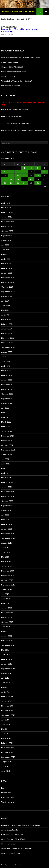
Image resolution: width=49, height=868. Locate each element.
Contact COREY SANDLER (12, 67)
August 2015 (7, 673)
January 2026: (15, 123)
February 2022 (7, 427)
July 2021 (5, 459)
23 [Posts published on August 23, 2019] (31, 179)
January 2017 (7, 636)
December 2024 (8, 278)
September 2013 (8, 757)
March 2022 (6, 422)
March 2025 (6, 264)
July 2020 (5, 515)
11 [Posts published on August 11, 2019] (44, 172)
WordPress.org (8, 802)
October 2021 (7, 445)
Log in (4, 788)
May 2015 (5, 687)
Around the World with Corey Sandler (19, 12)
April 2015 (5, 692)
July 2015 (5, 678)
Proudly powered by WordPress (12, 865)
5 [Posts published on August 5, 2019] (5, 172)
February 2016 (7, 659)
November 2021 (8, 440)
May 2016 (5, 650)
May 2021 (5, 468)
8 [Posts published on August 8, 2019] (24, 172)
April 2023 (5, 366)
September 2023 (8, 347)
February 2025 (7, 268)
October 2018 (7, 580)
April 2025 (5, 259)
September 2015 (8, 669)
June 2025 (6, 250)
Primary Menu (46, 12)
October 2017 (7, 622)
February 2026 (7, 212)
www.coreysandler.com (11, 86)
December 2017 (8, 613)
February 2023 (7, 375)
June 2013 (6, 771)
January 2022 (7, 431)
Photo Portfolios (8, 76)
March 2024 (6, 319)
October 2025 (7, 231)
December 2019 (8, 534)
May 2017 (5, 631)
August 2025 (7, 240)
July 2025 (5, 245)
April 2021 (5, 473)
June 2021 (6, 464)
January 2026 (7, 217)
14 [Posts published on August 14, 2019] (18, 175)
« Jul (4, 187)
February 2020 (7, 524)
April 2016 (5, 655)
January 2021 (7, 487)
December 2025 (8, 222)
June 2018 (6, 599)
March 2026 (6, 208)
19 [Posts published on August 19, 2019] (5, 179)
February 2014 (7, 743)
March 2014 (6, 738)
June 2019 (6, 552)
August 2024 (7, 296)
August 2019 (7, 543)
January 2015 (7, 701)
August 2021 (7, 454)
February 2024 (7, 324)
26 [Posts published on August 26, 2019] (5, 183)
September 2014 (8, 715)
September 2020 (8, 506)
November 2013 (8, 748)
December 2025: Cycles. (23, 130)
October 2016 (7, 641)
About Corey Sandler (10, 62)
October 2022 (7, 394)
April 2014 (5, 734)
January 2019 (7, 566)
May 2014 (5, 729)
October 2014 (7, 710)
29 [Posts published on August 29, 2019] (24, 183)
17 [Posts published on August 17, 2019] (38, 175)
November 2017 (8, 617)
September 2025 (8, 236)
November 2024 (8, 282)
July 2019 (5, 548)
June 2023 (6, 361)
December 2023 (8, 333)
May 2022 (5, 413)
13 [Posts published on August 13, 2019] (11, 175)
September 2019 (8, 538)
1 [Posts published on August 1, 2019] (24, 168)
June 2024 (6, 305)
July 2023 (5, 357)
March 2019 (6, 561)
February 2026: (12, 116)
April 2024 (5, 315)
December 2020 (8, 492)
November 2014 (8, 706)
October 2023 (7, 343)
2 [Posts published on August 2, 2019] (31, 168)
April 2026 (5, 203)
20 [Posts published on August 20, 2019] (11, 179)
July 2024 (5, 301)
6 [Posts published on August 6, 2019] (11, 172)
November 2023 (8, 338)
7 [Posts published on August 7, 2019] (18, 172)
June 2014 (6, 724)
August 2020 (7, 510)
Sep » (45, 187)
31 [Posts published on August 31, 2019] (38, 183)
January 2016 (7, 664)
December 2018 (8, 571)
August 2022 (7, 403)
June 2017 (6, 627)
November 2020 (8, 496)
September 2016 (8, 645)
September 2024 (8, 292)
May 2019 (5, 557)
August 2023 (7, 352)
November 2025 (8, 226)
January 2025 (7, 273)
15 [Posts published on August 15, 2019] (24, 175)
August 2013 (7, 762)
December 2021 (8, 436)
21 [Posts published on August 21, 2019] (18, 179)
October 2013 (7, 752)
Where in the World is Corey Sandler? (17, 81)
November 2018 (8, 575)
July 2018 (5, 594)
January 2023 (7, 380)
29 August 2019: (20, 29)
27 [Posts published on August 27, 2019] (11, 183)
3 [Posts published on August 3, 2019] (38, 168)
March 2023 (6, 371)
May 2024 (5, 310)
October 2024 (7, 287)
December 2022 (8, 385)
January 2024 (7, 329)
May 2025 (5, 254)
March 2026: (15, 109)
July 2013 (5, 766)
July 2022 (5, 408)
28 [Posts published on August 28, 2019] (18, 183)
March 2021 (6, 478)
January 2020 (7, 529)
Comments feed (8, 797)
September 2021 (8, 450)
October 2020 (7, 501)
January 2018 (7, 608)
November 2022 (8, 389)
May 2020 (5, 520)
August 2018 (7, 589)
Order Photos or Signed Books (14, 72)
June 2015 (6, 683)
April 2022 (5, 417)
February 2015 (7, 696)
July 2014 (5, 720)
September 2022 (8, 399)
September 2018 (8, 585)
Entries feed (6, 793)
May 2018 (5, 603)
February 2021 (7, 482)
